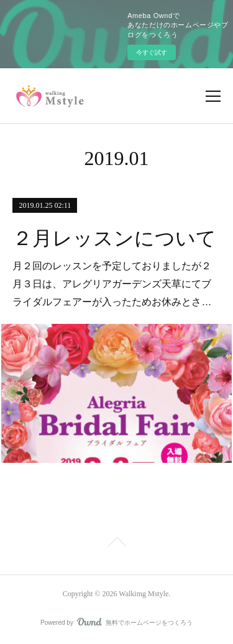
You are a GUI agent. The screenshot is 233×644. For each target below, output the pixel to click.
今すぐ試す (152, 52)
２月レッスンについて (114, 238)
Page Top (116, 544)
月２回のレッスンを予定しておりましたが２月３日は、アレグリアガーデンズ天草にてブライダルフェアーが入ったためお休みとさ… (112, 284)
